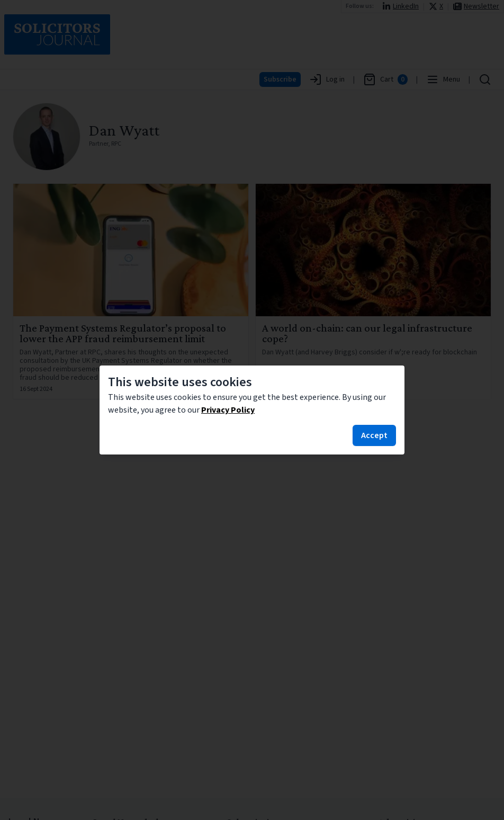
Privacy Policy (228, 410)
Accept (374, 435)
